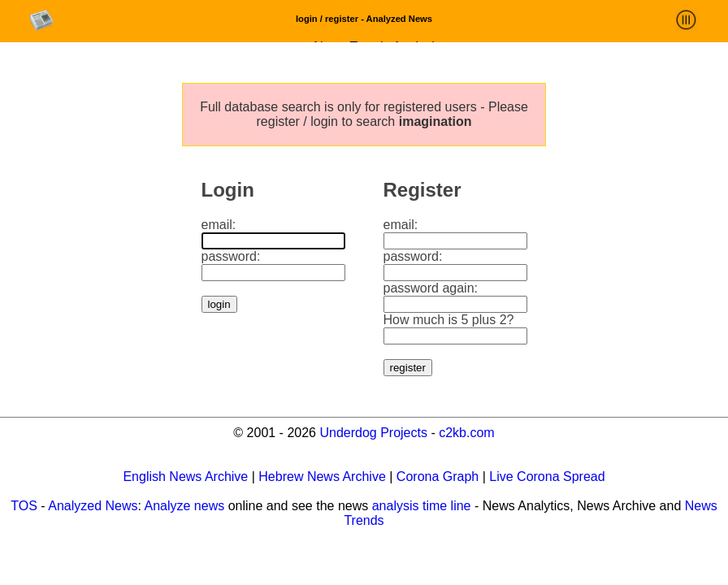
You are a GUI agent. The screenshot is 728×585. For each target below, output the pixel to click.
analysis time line (422, 506)
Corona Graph (438, 477)
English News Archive (185, 477)
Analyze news (185, 506)
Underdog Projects (373, 433)
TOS (24, 506)
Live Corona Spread (547, 477)
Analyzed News (93, 506)
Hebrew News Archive (322, 477)
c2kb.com (466, 433)
